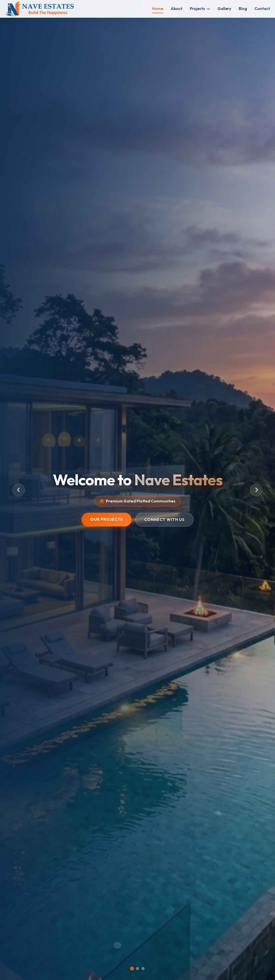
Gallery (224, 8)
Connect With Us (164, 519)
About (176, 8)
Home (158, 8)
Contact (262, 8)
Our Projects (106, 519)
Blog (243, 8)
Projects (200, 8)
